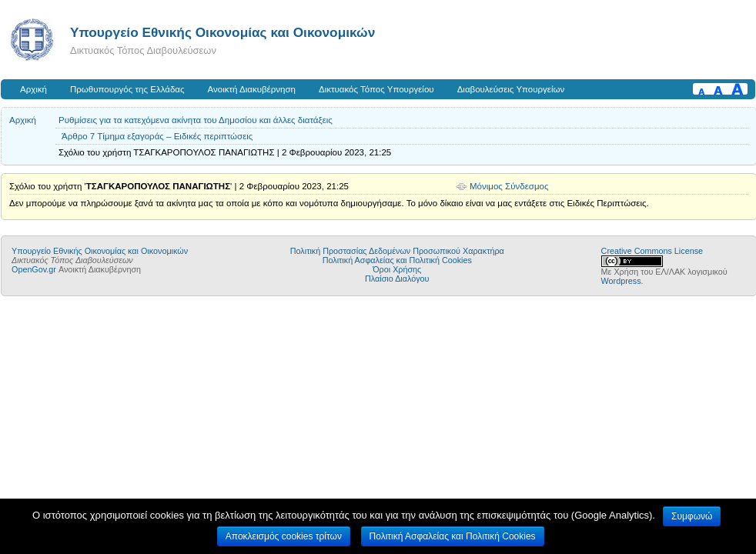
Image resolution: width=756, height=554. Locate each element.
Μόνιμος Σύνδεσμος (509, 186)
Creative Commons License (652, 251)
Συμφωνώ (692, 516)
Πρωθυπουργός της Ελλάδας (127, 89)
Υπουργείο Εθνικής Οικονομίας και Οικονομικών (222, 32)
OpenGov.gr (34, 269)
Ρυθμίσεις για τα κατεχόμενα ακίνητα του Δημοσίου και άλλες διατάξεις (196, 120)
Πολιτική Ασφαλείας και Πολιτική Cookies (397, 260)
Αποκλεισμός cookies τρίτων (284, 536)
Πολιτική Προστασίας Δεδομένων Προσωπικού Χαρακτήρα (397, 251)
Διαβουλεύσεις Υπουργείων (511, 89)
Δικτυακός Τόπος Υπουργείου (376, 89)
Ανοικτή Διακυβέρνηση (252, 89)
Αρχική (33, 89)
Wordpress (621, 281)
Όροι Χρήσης (397, 269)
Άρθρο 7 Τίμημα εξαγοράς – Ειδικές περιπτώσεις (157, 136)
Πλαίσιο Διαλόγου (397, 279)
